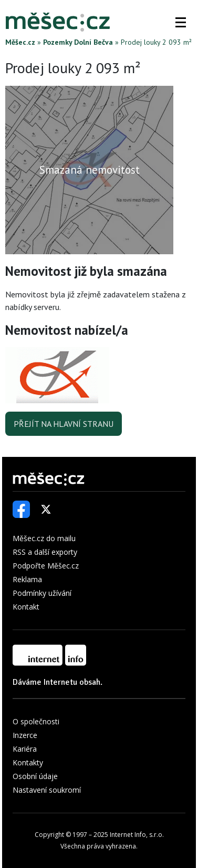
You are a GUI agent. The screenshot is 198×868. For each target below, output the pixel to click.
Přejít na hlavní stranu (64, 424)
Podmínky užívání (42, 593)
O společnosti (36, 721)
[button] (181, 22)
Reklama (27, 579)
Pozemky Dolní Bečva (78, 42)
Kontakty (28, 762)
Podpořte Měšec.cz (46, 566)
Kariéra (25, 749)
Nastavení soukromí (47, 790)
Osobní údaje (35, 776)
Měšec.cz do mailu (44, 538)
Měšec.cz (20, 42)
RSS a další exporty (45, 552)
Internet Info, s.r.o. (137, 835)
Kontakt (26, 607)
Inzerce (25, 735)
